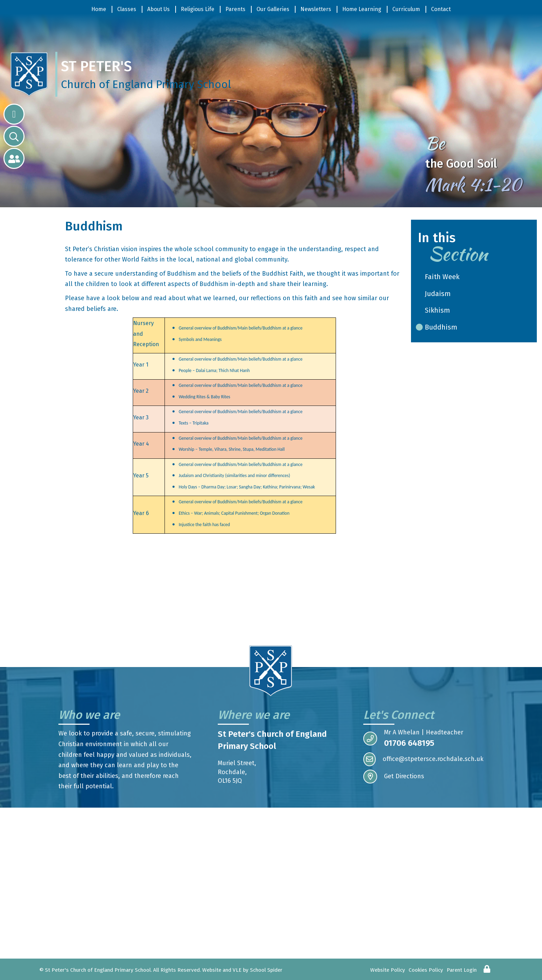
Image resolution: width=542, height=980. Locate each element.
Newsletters (316, 9)
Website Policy (388, 970)
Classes (127, 9)
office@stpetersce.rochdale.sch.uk (423, 759)
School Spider (266, 970)
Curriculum (406, 9)
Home (99, 9)
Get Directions (394, 777)
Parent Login (462, 970)
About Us (158, 9)
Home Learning (362, 9)
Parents (235, 9)
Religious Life (198, 9)
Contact (441, 9)
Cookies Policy (426, 970)
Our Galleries (273, 9)
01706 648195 (409, 743)
